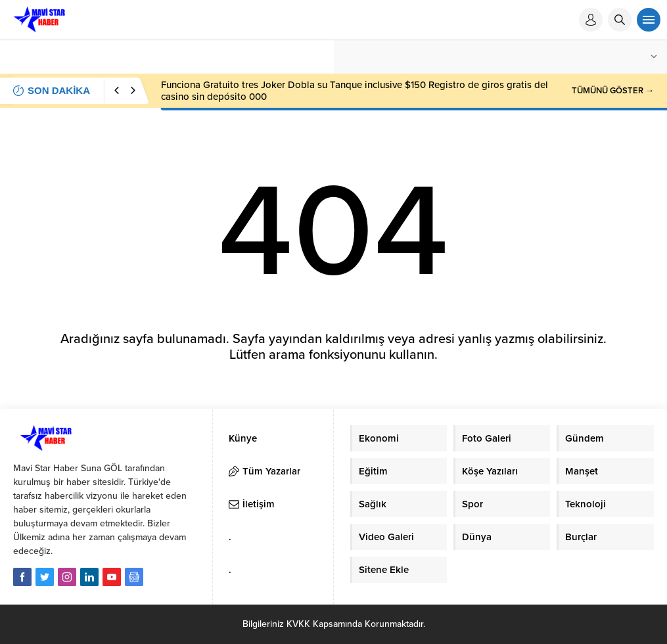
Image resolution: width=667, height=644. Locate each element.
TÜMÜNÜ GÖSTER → (613, 91)
